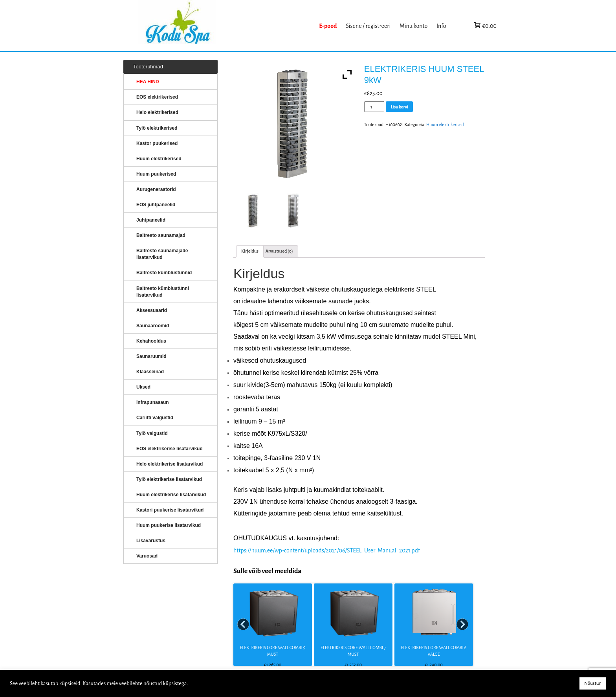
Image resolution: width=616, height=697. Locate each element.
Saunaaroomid (153, 326)
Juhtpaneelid (151, 220)
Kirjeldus (250, 251)
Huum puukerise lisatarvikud (169, 525)
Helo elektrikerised (157, 112)
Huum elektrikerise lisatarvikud (171, 495)
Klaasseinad (150, 372)
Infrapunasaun (153, 402)
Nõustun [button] (593, 683)
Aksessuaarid (152, 310)
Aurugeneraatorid (156, 189)
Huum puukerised (156, 174)
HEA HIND (148, 82)
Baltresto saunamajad (161, 235)
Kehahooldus (151, 341)
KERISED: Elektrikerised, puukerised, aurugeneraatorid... (227, 26)
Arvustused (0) (279, 251)
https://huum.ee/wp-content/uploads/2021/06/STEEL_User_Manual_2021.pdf (327, 550)
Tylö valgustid (152, 433)
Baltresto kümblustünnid (164, 273)
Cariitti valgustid (155, 418)
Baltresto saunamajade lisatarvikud (162, 254)
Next (463, 625)
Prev (244, 625)
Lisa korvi (399, 107)
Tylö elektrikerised (157, 128)
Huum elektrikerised (445, 125)
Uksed (143, 387)
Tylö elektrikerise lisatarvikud (169, 479)
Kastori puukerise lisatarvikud (170, 510)
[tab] (250, 251)
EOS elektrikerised (157, 97)
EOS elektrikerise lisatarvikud (170, 449)
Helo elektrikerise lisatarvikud (170, 464)
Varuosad (147, 556)
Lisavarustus (151, 541)
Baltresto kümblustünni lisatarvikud (163, 292)
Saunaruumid (151, 356)
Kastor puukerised (157, 143)
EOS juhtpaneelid (156, 205)
